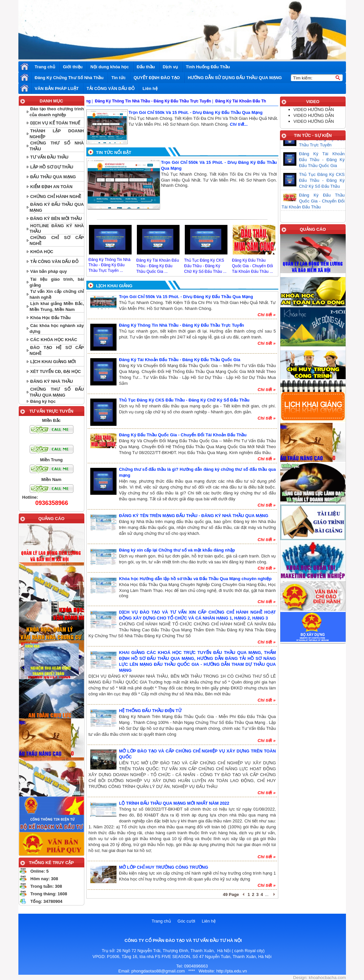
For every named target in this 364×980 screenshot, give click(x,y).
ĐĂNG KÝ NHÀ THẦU (52, 381)
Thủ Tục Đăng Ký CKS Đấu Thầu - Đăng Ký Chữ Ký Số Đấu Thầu (184, 400)
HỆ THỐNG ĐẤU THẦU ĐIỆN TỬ (150, 711)
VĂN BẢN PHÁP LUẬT (57, 88)
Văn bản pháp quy (49, 271)
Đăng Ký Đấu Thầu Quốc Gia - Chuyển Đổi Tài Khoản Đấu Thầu (183, 435)
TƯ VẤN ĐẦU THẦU (49, 157)
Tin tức (118, 78)
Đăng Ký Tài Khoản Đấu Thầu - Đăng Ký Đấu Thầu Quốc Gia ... (158, 266)
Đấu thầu (146, 67)
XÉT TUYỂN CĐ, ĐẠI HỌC (55, 371)
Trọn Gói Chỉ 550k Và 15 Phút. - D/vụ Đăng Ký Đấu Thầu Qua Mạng (196, 112)
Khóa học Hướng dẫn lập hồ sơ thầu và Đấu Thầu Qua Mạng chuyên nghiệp (195, 579)
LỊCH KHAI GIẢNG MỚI (53, 362)
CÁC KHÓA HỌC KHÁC (54, 340)
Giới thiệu (73, 67)
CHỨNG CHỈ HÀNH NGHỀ (56, 196)
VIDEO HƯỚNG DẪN (314, 109)
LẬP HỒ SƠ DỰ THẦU (52, 167)
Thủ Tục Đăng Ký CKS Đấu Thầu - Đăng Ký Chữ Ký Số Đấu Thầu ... (205, 266)
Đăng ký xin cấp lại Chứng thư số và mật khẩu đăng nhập (177, 550)
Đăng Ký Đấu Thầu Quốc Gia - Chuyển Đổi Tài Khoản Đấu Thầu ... (253, 266)
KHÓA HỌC (42, 252)
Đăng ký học (43, 401)
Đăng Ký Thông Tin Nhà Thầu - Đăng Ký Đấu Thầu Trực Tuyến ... (110, 265)
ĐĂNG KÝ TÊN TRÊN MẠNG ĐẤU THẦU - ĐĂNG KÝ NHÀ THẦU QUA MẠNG (194, 516)
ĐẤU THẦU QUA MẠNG (53, 177)
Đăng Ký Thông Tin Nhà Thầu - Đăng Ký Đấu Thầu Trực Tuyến (182, 325)
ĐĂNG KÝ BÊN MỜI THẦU (56, 218)
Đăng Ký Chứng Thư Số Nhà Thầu (69, 78)
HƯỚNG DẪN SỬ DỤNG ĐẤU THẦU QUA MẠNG (235, 78)
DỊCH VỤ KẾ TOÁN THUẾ (55, 123)
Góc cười (186, 921)
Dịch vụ (170, 67)
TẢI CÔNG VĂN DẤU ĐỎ (111, 88)
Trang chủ (45, 67)
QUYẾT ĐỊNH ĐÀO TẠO (157, 78)
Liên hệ (150, 88)
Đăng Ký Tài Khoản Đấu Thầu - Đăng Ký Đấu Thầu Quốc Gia (180, 360)
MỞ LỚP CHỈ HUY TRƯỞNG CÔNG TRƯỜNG (164, 867)
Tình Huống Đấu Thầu (208, 67)
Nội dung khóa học (109, 67)
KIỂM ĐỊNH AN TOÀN (51, 187)
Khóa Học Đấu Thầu (50, 318)
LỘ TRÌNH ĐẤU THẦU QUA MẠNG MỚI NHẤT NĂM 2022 (174, 803)
